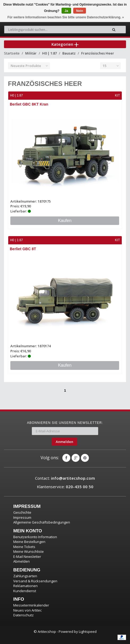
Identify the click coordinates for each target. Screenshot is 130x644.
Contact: (65, 478)
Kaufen (65, 221)
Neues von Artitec (27, 610)
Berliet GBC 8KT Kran (29, 104)
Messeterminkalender (31, 605)
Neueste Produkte (26, 66)
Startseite (12, 53)
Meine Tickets (24, 547)
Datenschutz (23, 615)
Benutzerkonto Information (35, 537)
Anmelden (64, 442)
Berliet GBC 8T (23, 249)
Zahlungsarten (25, 576)
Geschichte (22, 512)
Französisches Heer (98, 53)
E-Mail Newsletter (27, 557)
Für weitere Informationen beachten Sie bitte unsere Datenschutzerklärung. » (66, 17)
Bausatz (69, 53)
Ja (66, 11)
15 (105, 66)
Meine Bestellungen (29, 542)
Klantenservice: (65, 487)
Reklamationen (25, 586)
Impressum (22, 517)
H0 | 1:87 (49, 53)
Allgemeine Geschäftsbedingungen (42, 522)
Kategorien (65, 44)
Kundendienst (25, 591)
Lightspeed (88, 632)
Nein (80, 11)
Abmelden (21, 561)
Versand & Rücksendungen (35, 581)
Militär (31, 53)
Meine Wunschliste (29, 551)
